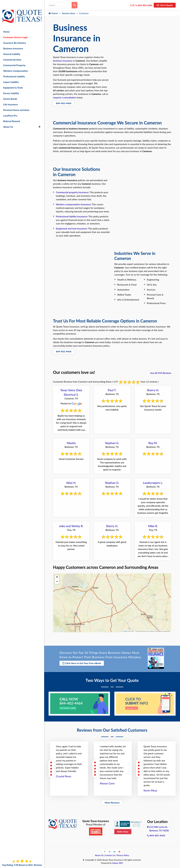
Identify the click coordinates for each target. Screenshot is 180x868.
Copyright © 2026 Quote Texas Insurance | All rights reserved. (113, 859)
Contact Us (110, 854)
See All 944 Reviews (161, 373)
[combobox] (60, 5)
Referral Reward (12, 113)
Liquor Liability (11, 74)
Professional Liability (14, 69)
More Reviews (112, 802)
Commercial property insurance (72, 192)
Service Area (68, 13)
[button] (57, 577)
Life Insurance (11, 97)
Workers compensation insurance (73, 204)
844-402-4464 (144, 5)
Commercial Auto (12, 52)
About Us (99, 854)
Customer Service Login (16, 30)
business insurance (63, 61)
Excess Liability (11, 85)
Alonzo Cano (107, 783)
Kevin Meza (150, 790)
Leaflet (125, 631)
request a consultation (65, 97)
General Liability (12, 46)
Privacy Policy (123, 854)
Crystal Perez (64, 776)
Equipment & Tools (13, 80)
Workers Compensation (16, 63)
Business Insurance (13, 41)
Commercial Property (14, 57)
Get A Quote (165, 5)
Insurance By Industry (15, 35)
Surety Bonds (10, 91)
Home (53, 13)
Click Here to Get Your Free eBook (82, 663)
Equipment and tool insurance (71, 228)
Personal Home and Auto (16, 102)
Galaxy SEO (117, 862)
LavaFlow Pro (10, 108)
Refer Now (123, 831)
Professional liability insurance (72, 216)
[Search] (75, 5)
